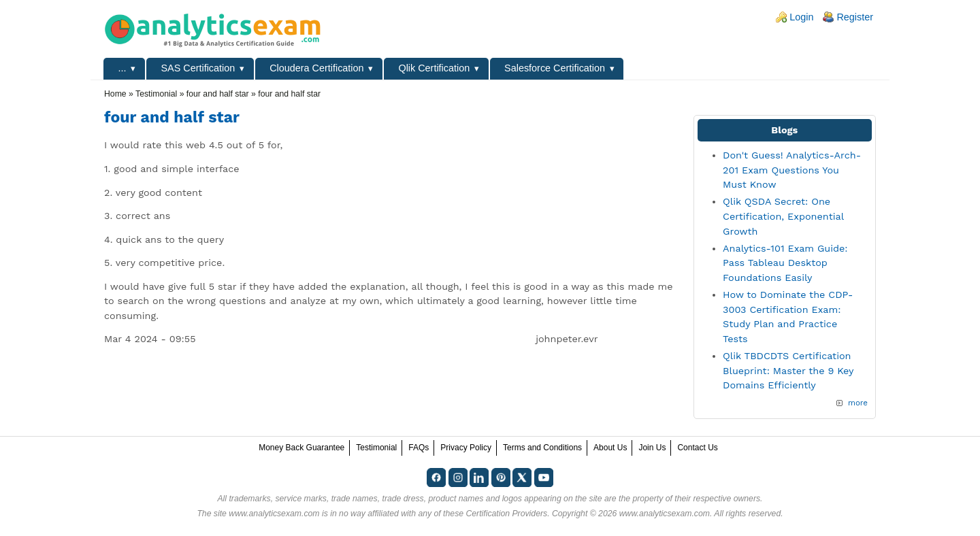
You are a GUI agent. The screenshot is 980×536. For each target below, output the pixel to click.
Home (115, 94)
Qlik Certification (434, 68)
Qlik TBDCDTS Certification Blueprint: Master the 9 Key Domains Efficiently (788, 370)
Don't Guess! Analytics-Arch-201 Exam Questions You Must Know (792, 170)
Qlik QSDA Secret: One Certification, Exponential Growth (783, 216)
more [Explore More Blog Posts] (858, 403)
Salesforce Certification (555, 68)
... (122, 68)
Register (855, 17)
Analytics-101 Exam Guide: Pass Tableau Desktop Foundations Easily (785, 263)
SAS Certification (198, 68)
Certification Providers (506, 514)
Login (801, 17)
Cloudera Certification (316, 68)
